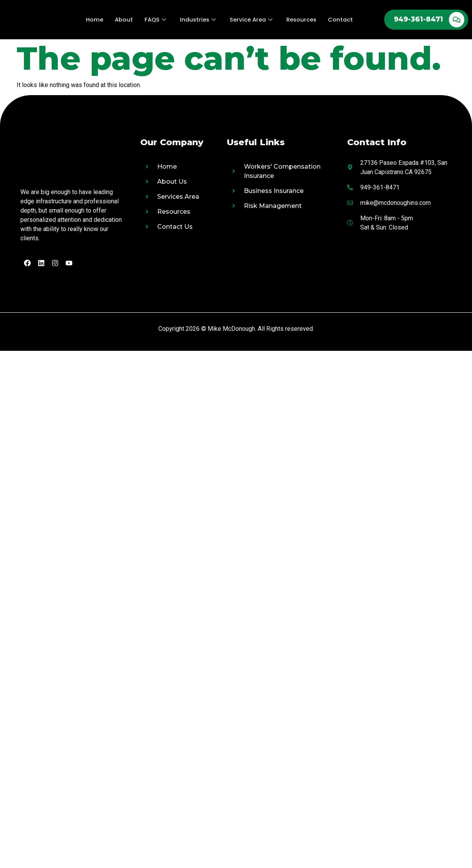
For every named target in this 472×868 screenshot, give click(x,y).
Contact (342, 19)
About (123, 19)
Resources (302, 19)
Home (93, 19)
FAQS (154, 19)
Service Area (251, 19)
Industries (197, 19)
